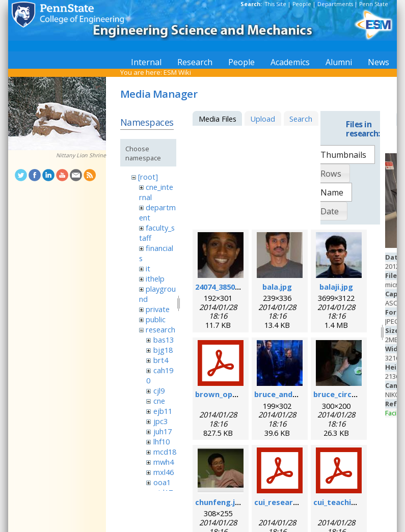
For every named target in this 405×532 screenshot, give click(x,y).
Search (301, 119)
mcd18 (165, 452)
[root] (148, 177)
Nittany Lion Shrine (81, 155)
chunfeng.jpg (220, 502)
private (158, 309)
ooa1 (162, 482)
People (302, 4)
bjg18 (163, 350)
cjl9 (159, 390)
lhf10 (161, 441)
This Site (276, 4)
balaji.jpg (336, 287)
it (148, 268)
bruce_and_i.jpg (283, 394)
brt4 (161, 360)
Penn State (374, 4)
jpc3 (160, 421)
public (156, 319)
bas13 (164, 340)
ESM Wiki (177, 72)
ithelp (155, 278)
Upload (263, 119)
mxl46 (164, 472)
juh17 (163, 431)
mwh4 (164, 462)
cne (159, 401)
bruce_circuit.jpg (345, 394)
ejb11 (163, 411)
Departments (335, 4)
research (160, 329)
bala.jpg (277, 287)
